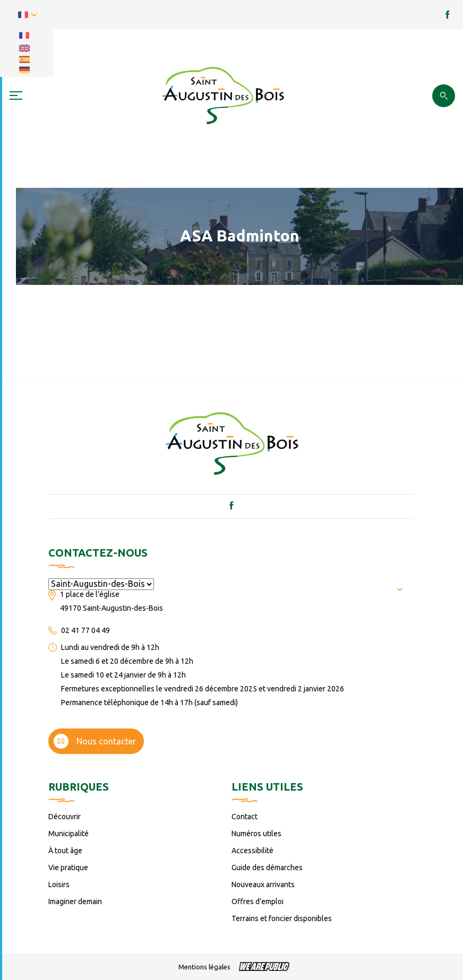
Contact (245, 817)
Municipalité (68, 834)
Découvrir (65, 817)
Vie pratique (68, 868)
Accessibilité (252, 851)
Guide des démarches (267, 868)
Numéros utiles (256, 834)
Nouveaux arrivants (263, 884)
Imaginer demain (75, 901)
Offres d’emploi (258, 901)
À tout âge (65, 851)
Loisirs (59, 884)
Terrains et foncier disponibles (282, 918)
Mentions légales (204, 967)
